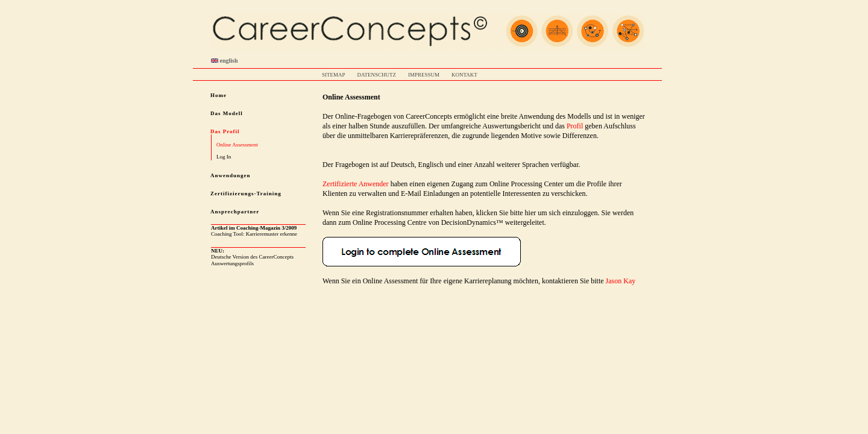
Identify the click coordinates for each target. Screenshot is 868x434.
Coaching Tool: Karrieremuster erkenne (254, 231)
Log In (224, 157)
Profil (575, 126)
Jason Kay (621, 281)
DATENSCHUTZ (377, 75)
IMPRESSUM (424, 75)
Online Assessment (237, 145)
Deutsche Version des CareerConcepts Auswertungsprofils (252, 257)
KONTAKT (464, 75)
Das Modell (227, 113)
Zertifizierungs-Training (246, 193)
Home (219, 95)
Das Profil (225, 131)
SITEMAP (334, 75)
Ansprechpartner (235, 212)
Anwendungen (231, 175)
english (225, 61)
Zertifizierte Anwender (356, 184)
